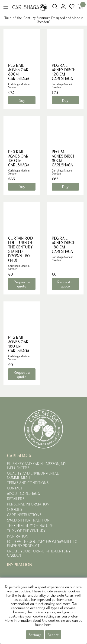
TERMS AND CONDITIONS (28, 483)
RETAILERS (16, 499)
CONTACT (15, 488)
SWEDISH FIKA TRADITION (28, 520)
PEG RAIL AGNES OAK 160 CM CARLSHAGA (19, 344)
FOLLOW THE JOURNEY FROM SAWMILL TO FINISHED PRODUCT (42, 544)
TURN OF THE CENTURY (26, 531)
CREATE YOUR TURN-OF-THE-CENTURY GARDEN (39, 553)
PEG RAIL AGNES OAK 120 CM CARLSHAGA (19, 158)
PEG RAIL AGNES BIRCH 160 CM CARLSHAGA (64, 245)
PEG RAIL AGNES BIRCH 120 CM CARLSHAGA (64, 72)
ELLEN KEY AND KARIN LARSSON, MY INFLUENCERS (37, 466)
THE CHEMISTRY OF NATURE (30, 525)
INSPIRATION (18, 536)
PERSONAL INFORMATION (28, 504)
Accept (53, 635)
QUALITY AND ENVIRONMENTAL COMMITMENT (33, 475)
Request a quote (22, 284)
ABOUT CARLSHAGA (23, 493)
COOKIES (14, 509)
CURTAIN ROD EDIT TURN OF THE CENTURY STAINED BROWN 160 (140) (21, 249)
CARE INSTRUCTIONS (24, 515)
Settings (35, 635)
